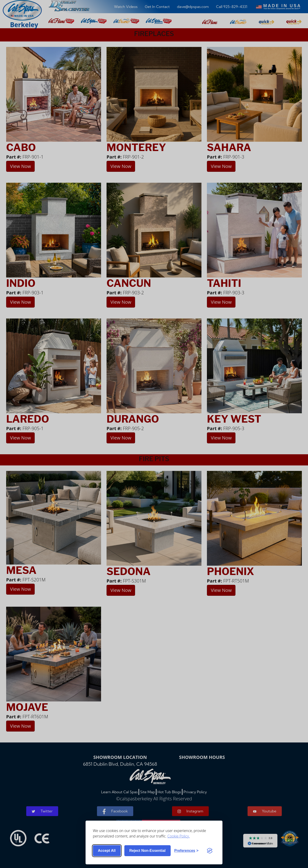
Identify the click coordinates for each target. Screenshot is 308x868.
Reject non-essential (147, 851)
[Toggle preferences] (186, 851)
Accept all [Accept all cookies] (107, 851)
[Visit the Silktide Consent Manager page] (210, 851)
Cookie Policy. (179, 836)
